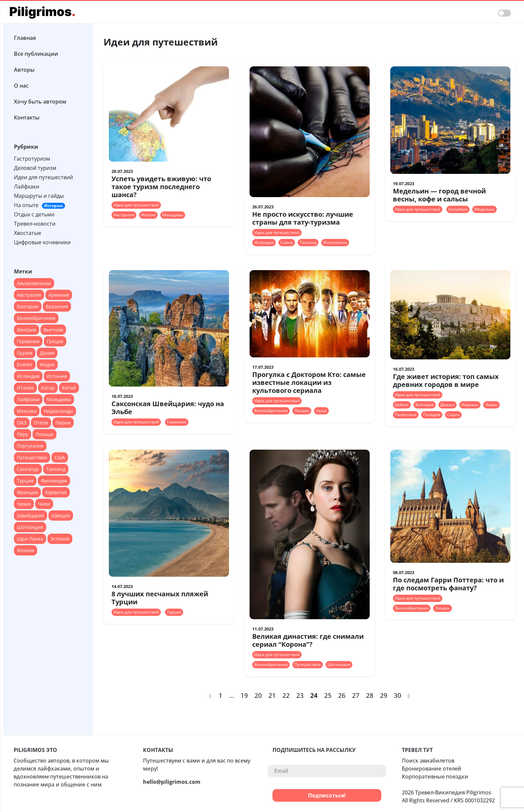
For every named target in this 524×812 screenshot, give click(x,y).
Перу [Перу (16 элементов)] (23, 434)
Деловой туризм (35, 168)
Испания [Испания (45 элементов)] (57, 376)
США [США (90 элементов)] (60, 457)
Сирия (453, 415)
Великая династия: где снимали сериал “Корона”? (308, 640)
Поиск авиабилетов (428, 761)
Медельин (485, 209)
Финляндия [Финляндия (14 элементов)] (54, 481)
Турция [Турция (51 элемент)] (25, 481)
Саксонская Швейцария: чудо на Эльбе (168, 408)
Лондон (302, 411)
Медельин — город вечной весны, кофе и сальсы (439, 195)
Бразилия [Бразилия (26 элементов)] (57, 306)
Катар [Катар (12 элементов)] (48, 388)
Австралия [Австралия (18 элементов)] (29, 295)
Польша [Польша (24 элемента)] (44, 434)
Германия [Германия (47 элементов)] (28, 341)
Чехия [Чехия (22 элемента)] (24, 504)
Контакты (27, 117)
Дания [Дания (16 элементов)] (47, 353)
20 (258, 695)
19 (244, 695)
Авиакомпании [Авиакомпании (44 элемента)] (34, 283)
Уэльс (321, 411)
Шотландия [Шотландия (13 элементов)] (30, 527)
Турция (174, 612)
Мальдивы (173, 215)
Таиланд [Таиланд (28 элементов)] (56, 469)
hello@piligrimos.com (172, 782)
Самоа (287, 242)
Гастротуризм (32, 159)
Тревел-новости (35, 224)
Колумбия (458, 209)
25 (328, 695)
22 (286, 695)
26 (342, 695)
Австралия (124, 215)
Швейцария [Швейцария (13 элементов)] (31, 516)
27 (356, 695)
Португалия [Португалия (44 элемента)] (30, 446)
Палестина (406, 415)
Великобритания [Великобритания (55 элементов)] (36, 318)
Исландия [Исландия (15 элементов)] (28, 376)
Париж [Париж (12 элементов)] (63, 423)
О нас (21, 86)
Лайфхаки (27, 186)
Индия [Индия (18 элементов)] (47, 365)
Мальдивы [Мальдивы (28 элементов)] (59, 399)
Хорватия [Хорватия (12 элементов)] (56, 492)
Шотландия (339, 664)
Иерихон (470, 405)
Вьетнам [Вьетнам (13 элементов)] (53, 330)
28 (370, 695)
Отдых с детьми (34, 214)
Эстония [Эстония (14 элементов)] (60, 539)
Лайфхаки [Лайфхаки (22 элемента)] (28, 399)
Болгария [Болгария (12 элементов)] (28, 306)
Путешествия (308, 664)
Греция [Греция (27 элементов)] (55, 341)
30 (398, 695)
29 (384, 695)
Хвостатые (28, 233)
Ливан (491, 405)
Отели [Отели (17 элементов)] (41, 423)
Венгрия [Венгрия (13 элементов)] (27, 330)
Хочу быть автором (40, 102)
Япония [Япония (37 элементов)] (26, 550)
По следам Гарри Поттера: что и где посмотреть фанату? (448, 584)
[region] (48, 376)
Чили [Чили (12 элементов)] (44, 504)
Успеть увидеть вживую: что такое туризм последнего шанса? (161, 187)
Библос (402, 405)
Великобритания (271, 411)
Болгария (425, 405)
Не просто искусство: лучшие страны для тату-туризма (303, 218)
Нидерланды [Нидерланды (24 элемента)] (58, 411)
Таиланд (308, 242)
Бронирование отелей (432, 769)
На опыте (39, 205)
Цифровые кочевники (42, 242)
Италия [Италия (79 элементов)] (25, 388)
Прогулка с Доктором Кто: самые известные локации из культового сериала (309, 382)
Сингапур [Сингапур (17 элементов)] (28, 469)
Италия (148, 215)
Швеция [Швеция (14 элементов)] (61, 516)
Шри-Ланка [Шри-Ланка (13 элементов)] (30, 539)
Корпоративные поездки (435, 776)
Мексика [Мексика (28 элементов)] (27, 411)
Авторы (24, 70)
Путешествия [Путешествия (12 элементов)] (32, 457)
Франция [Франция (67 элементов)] (27, 492)
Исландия (264, 242)
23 (300, 695)
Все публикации (36, 54)
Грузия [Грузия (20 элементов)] (25, 353)
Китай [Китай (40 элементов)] (69, 388)
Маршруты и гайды (39, 196)
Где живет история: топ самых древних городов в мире (446, 380)
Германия (177, 422)
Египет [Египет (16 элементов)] (25, 365)
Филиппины (335, 242)
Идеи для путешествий (43, 177)
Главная (25, 38)
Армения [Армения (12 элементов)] (59, 295)
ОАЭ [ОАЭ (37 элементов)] (22, 423)
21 (272, 695)
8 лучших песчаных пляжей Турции (160, 598)
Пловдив (432, 415)
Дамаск (448, 405)
